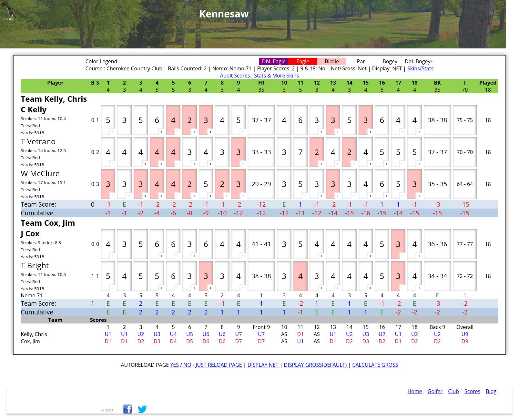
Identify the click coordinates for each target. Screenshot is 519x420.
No (187, 365)
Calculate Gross (375, 365)
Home (415, 391)
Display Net (264, 365)
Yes (174, 365)
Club (453, 391)
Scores (472, 391)
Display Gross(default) (316, 365)
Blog (491, 391)
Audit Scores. (236, 76)
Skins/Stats (420, 68)
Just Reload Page (219, 365)
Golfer (435, 391)
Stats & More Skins (276, 76)
